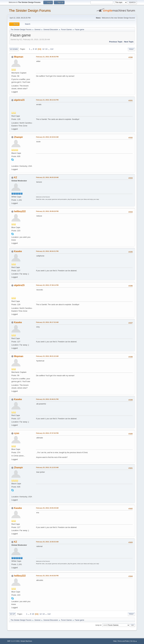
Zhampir (18, 137)
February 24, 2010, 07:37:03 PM (47, 433)
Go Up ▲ (134, 641)
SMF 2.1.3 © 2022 (13, 641)
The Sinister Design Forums (30, 10)
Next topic (129, 42)
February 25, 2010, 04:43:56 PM (47, 576)
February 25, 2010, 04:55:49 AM (47, 508)
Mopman (19, 57)
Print (131, 49)
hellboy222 (20, 211)
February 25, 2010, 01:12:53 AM (47, 467)
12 (43, 49)
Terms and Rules (123, 641)
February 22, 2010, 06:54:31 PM (47, 251)
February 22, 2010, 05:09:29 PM (47, 211)
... (32, 49)
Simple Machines (26, 641)
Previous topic (116, 42)
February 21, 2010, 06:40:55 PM (47, 57)
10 (36, 49)
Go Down (14, 49)
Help (115, 641)
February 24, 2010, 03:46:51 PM (47, 399)
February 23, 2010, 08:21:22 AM (47, 356)
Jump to (98, 625)
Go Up (12, 614)
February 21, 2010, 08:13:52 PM (47, 100)
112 (52, 49)
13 (46, 49)
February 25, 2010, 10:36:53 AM (47, 542)
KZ (16, 177)
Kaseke (18, 251)
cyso (17, 433)
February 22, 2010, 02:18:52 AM (47, 137)
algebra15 (19, 100)
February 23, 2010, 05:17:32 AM (47, 322)
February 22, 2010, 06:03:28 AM (47, 177)
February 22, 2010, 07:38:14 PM (47, 285)
